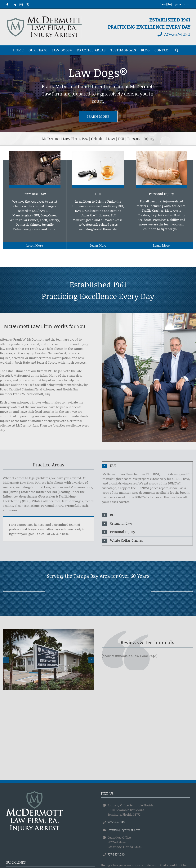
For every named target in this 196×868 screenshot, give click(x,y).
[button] (177, 50)
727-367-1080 (174, 34)
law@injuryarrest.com (175, 4)
